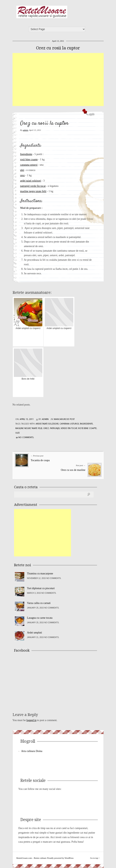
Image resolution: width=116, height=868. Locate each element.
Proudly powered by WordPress (60, 858)
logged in (31, 720)
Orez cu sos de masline (73, 470)
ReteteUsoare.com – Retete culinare (42, 12)
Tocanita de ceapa (40, 460)
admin (25, 130)
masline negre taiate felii (33, 191)
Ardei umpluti (34, 633)
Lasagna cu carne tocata (40, 618)
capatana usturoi (29, 165)
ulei (22, 170)
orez (22, 175)
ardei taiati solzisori (31, 181)
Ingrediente (26, 154)
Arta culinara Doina (32, 751)
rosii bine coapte (29, 159)
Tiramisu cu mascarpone (40, 574)
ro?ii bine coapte (87, 428)
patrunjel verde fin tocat (33, 186)
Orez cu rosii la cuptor (58, 48)
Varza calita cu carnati (39, 603)
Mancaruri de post (64, 419)
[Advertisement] (64, 80)
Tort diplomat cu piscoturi (41, 588)
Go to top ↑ (95, 858)
